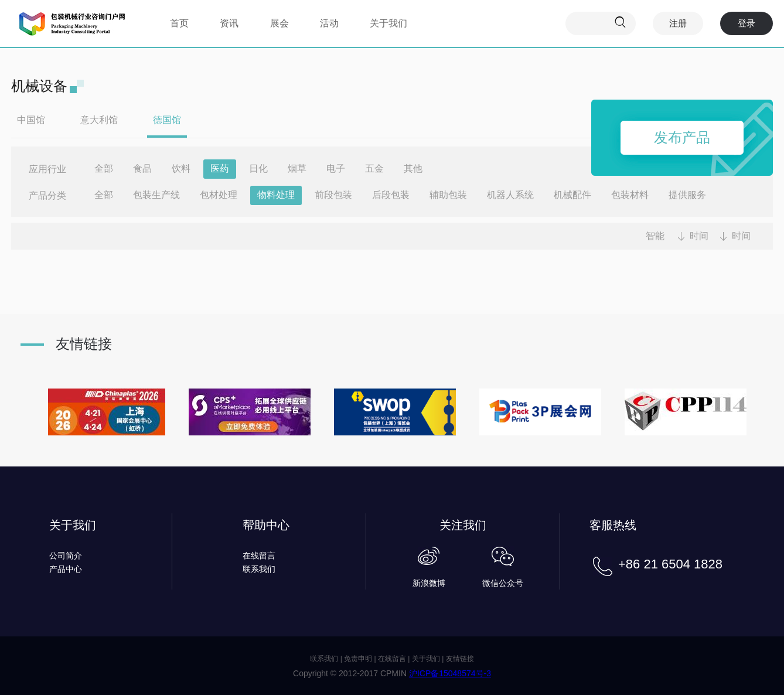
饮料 (181, 168)
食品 (142, 168)
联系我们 (259, 569)
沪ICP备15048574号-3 (450, 673)
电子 (336, 168)
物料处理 (276, 195)
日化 (258, 168)
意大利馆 (99, 120)
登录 (746, 23)
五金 (374, 168)
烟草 (297, 168)
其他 (413, 168)
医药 (220, 168)
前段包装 (333, 195)
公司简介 (66, 556)
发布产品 (682, 137)
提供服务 (687, 195)
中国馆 (31, 120)
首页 (179, 23)
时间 (699, 236)
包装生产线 (156, 195)
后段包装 (391, 195)
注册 (678, 23)
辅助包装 (448, 195)
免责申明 (358, 659)
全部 (104, 168)
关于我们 (388, 23)
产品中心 (66, 569)
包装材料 (630, 195)
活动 (329, 23)
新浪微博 (429, 583)
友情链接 (460, 659)
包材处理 (219, 195)
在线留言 (259, 556)
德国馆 (167, 120)
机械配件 (572, 195)
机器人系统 (510, 195)
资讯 (229, 23)
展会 (279, 23)
